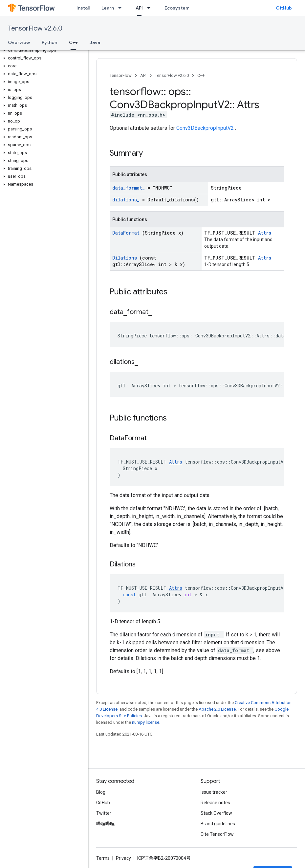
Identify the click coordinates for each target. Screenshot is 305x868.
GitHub (284, 8)
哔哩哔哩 (105, 824)
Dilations (126, 258)
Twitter (104, 813)
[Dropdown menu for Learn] (122, 8)
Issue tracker (214, 792)
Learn (108, 8)
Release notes (215, 803)
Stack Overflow (216, 813)
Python (49, 42)
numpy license (146, 722)
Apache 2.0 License (217, 709)
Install (83, 8)
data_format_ (130, 188)
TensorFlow (121, 75)
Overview (19, 42)
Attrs (265, 233)
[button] (43, 50)
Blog (101, 792)
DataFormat (127, 233)
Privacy (123, 858)
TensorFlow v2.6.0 (35, 28)
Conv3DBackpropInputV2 (206, 128)
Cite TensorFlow (217, 834)
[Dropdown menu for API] (151, 8)
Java (95, 42)
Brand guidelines (218, 824)
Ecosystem (177, 8)
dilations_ (127, 200)
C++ (201, 75)
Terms (103, 858)
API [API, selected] (139, 8)
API (143, 75)
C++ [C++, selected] (73, 42)
